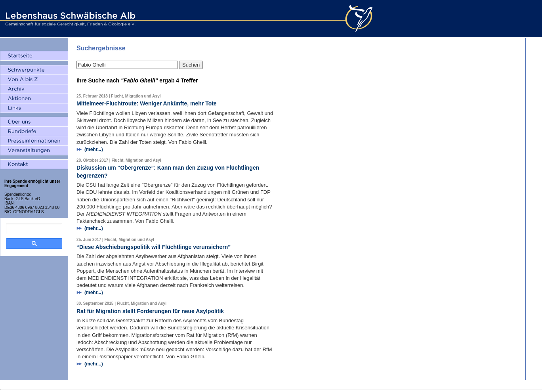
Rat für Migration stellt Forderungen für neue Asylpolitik (150, 311)
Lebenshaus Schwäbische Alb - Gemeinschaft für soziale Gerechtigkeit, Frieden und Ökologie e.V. (69, 19)
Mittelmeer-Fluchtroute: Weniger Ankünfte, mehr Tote (147, 103)
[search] (34, 229)
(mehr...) (94, 149)
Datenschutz (283, 385)
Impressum (257, 385)
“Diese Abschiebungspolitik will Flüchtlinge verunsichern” (154, 247)
